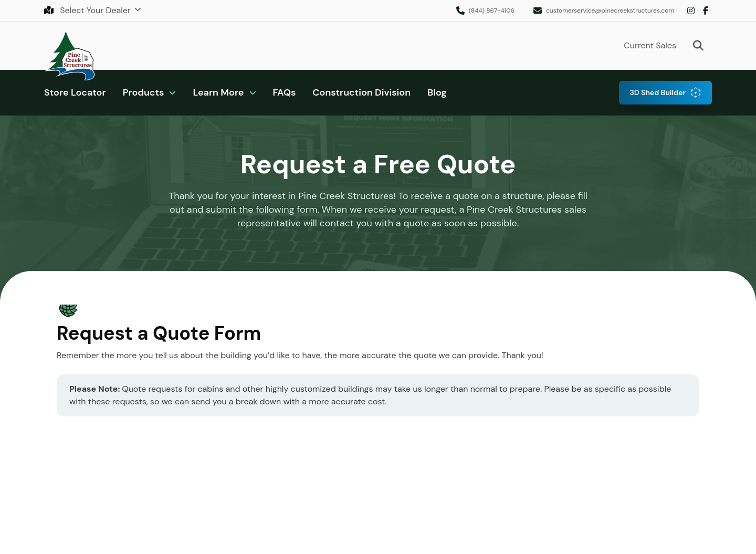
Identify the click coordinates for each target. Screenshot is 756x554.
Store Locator (75, 92)
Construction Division (361, 92)
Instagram (691, 11)
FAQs (285, 92)
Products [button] (144, 92)
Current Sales (650, 45)
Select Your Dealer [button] (88, 10)
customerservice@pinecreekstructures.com (610, 11)
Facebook (706, 11)
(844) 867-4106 (492, 11)
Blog (437, 92)
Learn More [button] (218, 92)
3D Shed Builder (658, 92)
